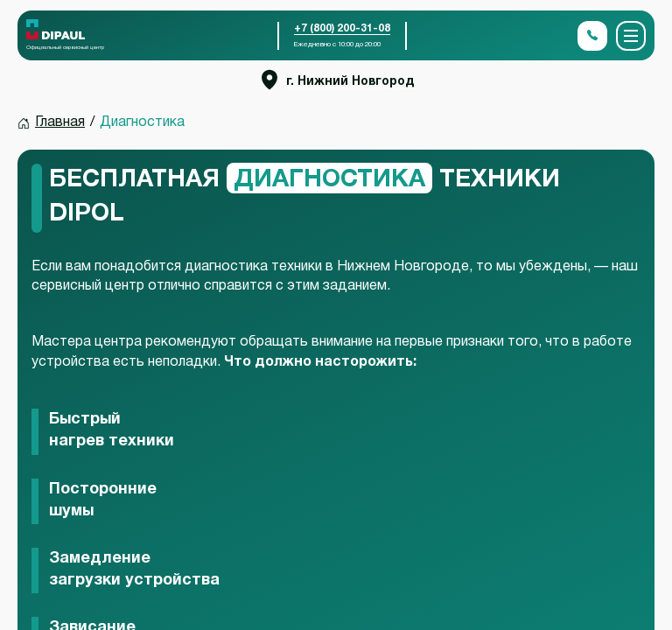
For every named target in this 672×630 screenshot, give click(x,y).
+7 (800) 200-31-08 (342, 28)
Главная (60, 122)
